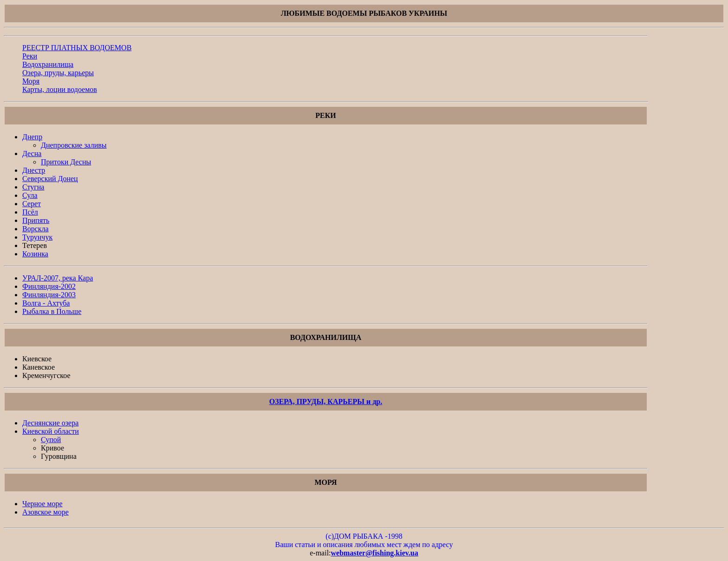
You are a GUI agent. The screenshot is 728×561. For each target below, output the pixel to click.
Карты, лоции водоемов (60, 89)
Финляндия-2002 (49, 286)
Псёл (30, 212)
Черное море (42, 504)
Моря (31, 81)
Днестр (34, 170)
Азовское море (45, 512)
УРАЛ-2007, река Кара (58, 278)
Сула (30, 195)
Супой (51, 440)
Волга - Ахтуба (46, 303)
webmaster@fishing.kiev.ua (375, 553)
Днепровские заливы (74, 145)
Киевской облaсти (51, 431)
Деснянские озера (50, 423)
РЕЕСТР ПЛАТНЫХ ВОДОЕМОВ (77, 48)
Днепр (32, 137)
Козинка (35, 254)
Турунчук (37, 237)
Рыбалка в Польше (52, 311)
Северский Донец (50, 179)
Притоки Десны (66, 162)
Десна (32, 153)
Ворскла (36, 229)
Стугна (33, 187)
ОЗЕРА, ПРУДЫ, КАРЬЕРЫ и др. (326, 401)
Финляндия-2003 (49, 295)
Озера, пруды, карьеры (58, 73)
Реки (30, 56)
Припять (36, 220)
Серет (32, 204)
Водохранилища (48, 64)
